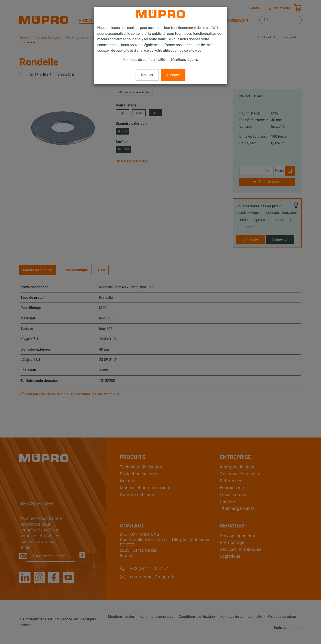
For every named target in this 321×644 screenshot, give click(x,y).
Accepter (173, 75)
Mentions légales (185, 60)
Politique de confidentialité (144, 60)
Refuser (147, 75)
